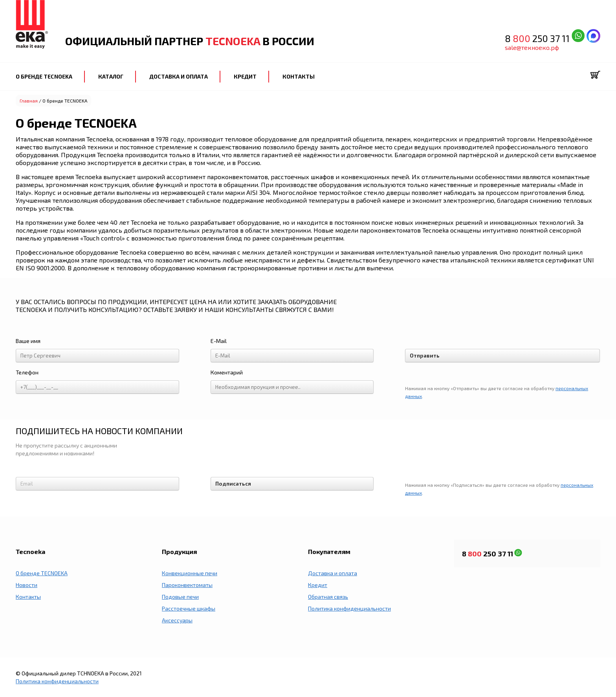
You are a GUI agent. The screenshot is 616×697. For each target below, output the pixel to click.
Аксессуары (177, 620)
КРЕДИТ (245, 76)
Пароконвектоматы (187, 585)
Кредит (318, 585)
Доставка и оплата (333, 573)
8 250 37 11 (538, 38)
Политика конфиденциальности (349, 608)
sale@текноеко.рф (532, 47)
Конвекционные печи (190, 573)
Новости (27, 585)
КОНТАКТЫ (299, 76)
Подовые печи (180, 597)
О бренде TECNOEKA (42, 573)
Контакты (28, 597)
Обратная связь (328, 597)
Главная (29, 101)
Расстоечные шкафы (189, 608)
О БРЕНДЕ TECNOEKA (44, 76)
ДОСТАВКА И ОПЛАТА (179, 76)
